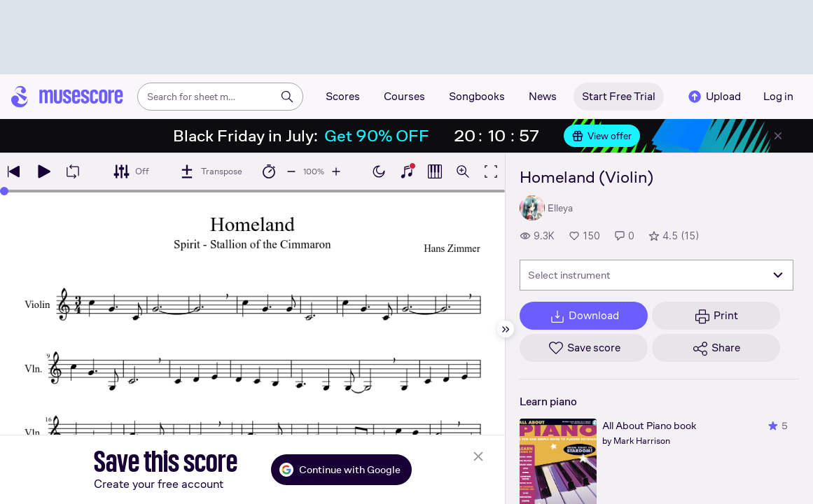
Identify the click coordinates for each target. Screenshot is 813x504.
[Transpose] (210, 171)
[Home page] (67, 97)
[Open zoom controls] (463, 171)
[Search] (287, 97)
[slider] (4, 191)
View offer (602, 136)
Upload (714, 97)
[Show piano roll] (435, 171)
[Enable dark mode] (379, 171)
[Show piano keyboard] (407, 171)
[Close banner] (778, 136)
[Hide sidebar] (506, 329)
